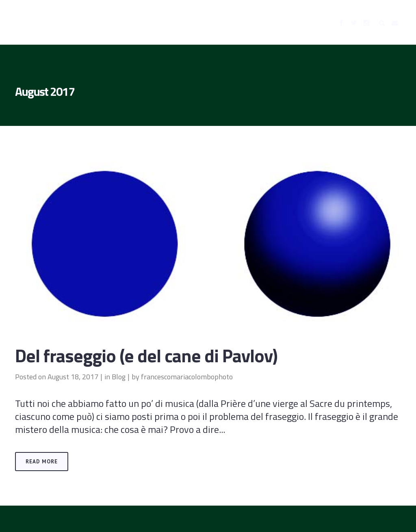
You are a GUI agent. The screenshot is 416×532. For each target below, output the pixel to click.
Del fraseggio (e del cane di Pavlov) (146, 355)
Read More (42, 462)
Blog (119, 377)
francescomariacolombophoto (187, 377)
